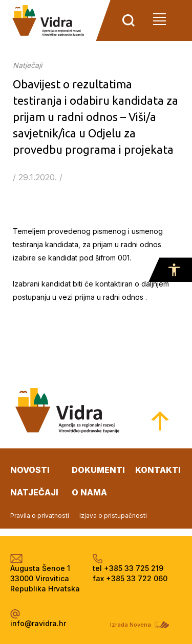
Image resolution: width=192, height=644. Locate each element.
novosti (30, 470)
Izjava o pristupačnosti (113, 516)
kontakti (158, 470)
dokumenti (98, 470)
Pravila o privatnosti (40, 516)
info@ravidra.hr (38, 623)
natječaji (34, 492)
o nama (89, 492)
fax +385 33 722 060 (130, 578)
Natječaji (27, 65)
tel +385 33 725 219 (128, 568)
